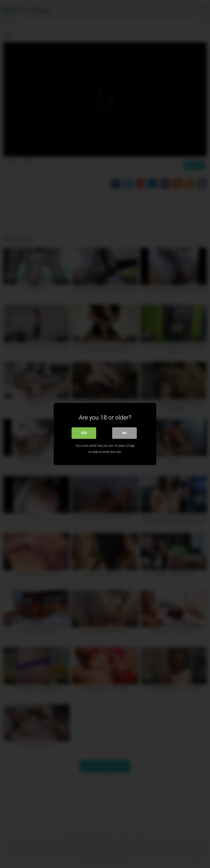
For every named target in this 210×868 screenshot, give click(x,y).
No (124, 433)
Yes (84, 433)
